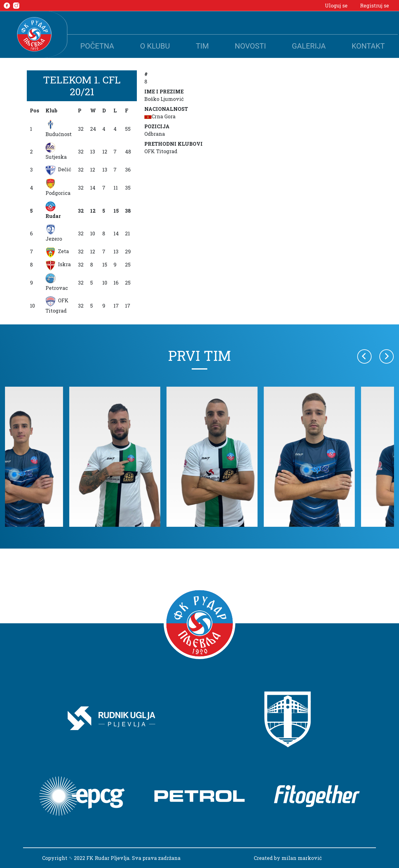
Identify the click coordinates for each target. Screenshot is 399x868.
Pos (35, 110)
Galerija (309, 46)
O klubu (155, 46)
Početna (97, 46)
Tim (202, 46)
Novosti (250, 46)
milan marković (302, 858)
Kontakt (368, 46)
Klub (51, 110)
